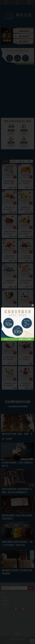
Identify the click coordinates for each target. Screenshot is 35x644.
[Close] (33, 305)
